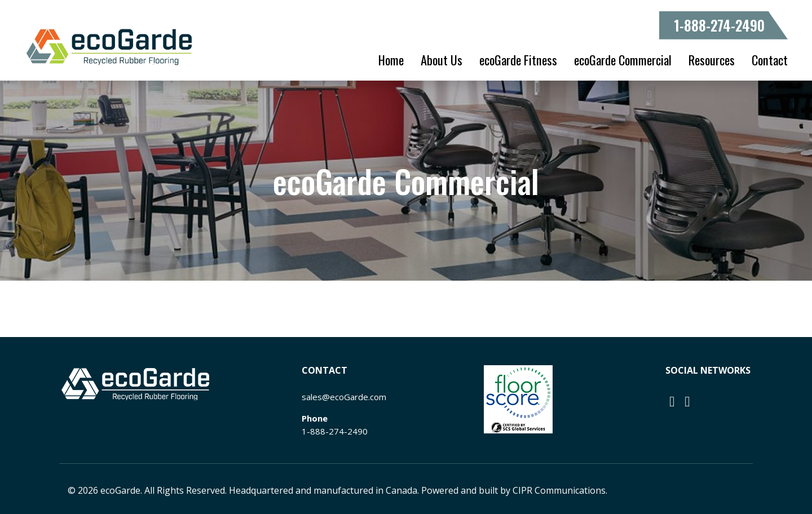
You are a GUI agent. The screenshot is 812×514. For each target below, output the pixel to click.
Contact (770, 60)
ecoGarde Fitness (518, 60)
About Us (442, 60)
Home (391, 60)
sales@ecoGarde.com (344, 397)
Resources (712, 60)
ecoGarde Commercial (623, 60)
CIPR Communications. (560, 490)
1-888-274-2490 (719, 25)
